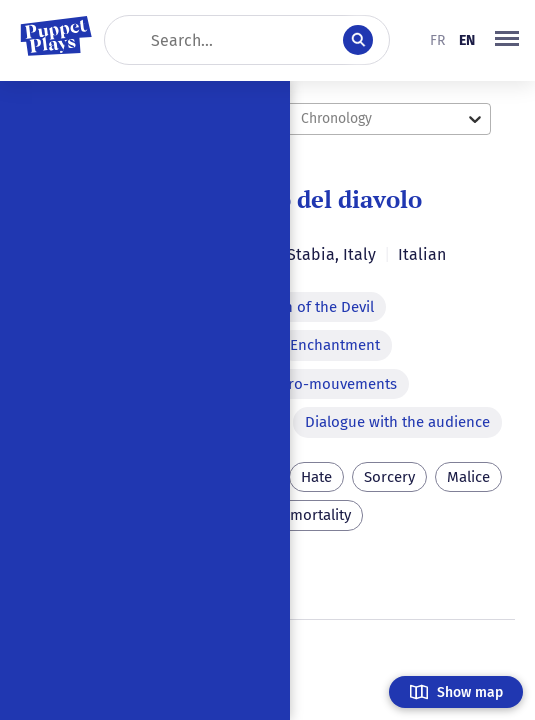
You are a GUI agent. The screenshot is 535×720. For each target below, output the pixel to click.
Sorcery (389, 477)
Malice (468, 477)
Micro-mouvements (331, 384)
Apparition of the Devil (297, 307)
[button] (507, 40)
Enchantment (335, 345)
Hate (316, 477)
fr (437, 40)
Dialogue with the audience (397, 422)
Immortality (312, 515)
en (467, 40)
